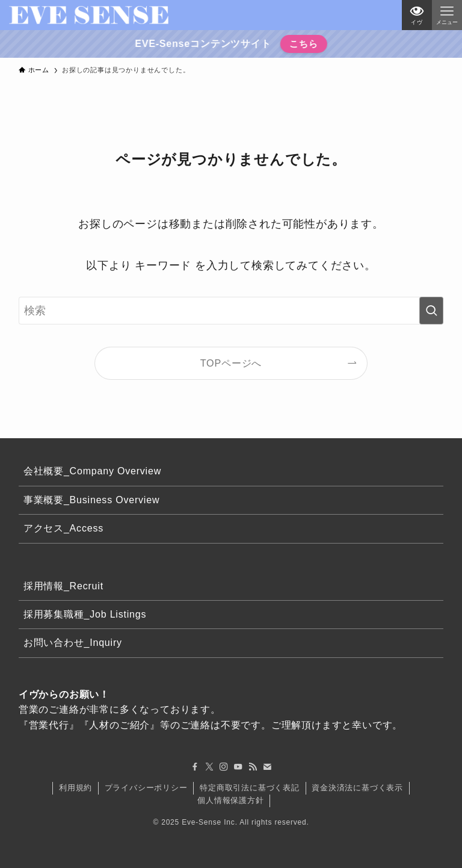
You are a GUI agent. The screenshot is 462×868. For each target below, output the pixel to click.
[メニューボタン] (447, 15)
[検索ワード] (231, 311)
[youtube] (238, 767)
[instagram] (224, 767)
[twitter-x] (209, 767)
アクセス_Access (63, 528)
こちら (302, 44)
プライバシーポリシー (146, 788)
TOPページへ (231, 363)
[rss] (253, 767)
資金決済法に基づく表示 (357, 788)
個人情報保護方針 (230, 800)
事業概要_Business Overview (92, 500)
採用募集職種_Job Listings (85, 614)
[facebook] (195, 767)
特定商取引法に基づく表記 (250, 788)
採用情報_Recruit (63, 586)
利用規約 (75, 788)
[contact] (267, 767)
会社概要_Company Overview (92, 471)
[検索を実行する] (431, 311)
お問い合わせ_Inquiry (73, 643)
